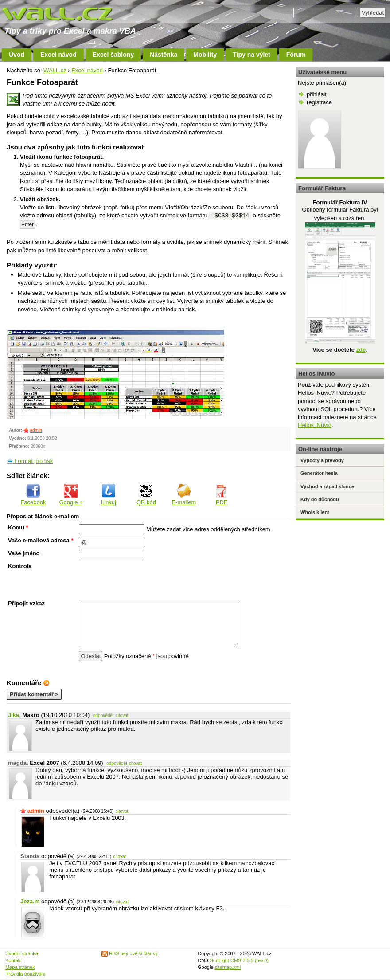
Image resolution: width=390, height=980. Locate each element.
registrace (319, 102)
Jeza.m (30, 901)
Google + (71, 495)
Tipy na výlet (252, 55)
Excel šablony (113, 55)
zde (361, 350)
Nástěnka (164, 55)
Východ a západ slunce (327, 486)
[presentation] (146, 580)
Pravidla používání (25, 974)
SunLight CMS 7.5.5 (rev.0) (239, 960)
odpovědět (103, 715)
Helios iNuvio (315, 425)
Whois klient (315, 512)
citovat (122, 715)
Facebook (33, 495)
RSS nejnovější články (130, 953)
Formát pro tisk (30, 461)
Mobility (205, 55)
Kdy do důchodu (320, 499)
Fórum (296, 55)
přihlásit (317, 94)
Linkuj (109, 495)
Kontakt (14, 960)
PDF (222, 495)
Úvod (17, 55)
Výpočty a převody (322, 460)
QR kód (146, 495)
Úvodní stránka (22, 953)
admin (36, 430)
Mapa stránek (20, 967)
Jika (14, 715)
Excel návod (58, 55)
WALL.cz (55, 70)
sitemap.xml (228, 967)
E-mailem (184, 495)
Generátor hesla (319, 473)
